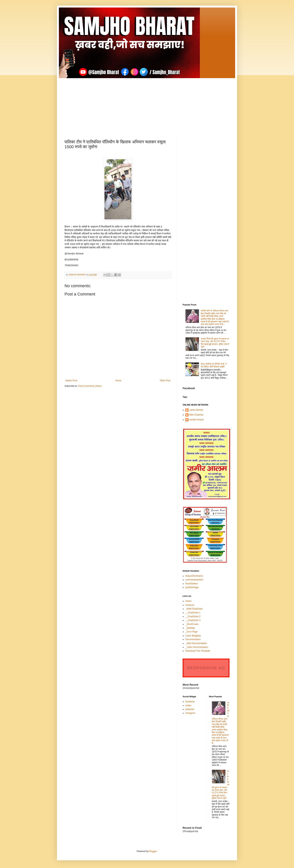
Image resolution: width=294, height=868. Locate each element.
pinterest (190, 709)
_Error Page (192, 632)
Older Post (165, 381)
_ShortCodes (192, 624)
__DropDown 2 (193, 616)
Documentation (193, 639)
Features (190, 605)
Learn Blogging (193, 636)
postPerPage (192, 587)
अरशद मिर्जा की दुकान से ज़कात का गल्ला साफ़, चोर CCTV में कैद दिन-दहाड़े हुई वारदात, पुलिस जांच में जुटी (215, 343)
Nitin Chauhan (196, 415)
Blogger (153, 851)
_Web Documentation (196, 643)
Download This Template (198, 651)
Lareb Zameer (196, 410)
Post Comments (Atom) (90, 386)
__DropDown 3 (193, 620)
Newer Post (71, 381)
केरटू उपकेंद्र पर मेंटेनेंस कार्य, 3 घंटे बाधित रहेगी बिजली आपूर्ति (214, 365)
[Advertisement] (147, 104)
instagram (190, 713)
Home (118, 381)
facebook (190, 702)
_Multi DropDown (194, 609)
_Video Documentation (197, 647)
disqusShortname (194, 576)
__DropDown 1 (193, 613)
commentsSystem (194, 580)
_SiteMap (190, 628)
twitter (188, 706)
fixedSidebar (192, 584)
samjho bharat (196, 420)
